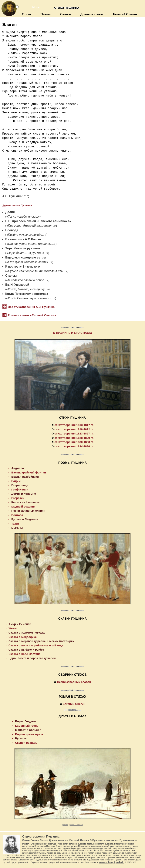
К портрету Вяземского (23, 267)
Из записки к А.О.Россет (23, 239)
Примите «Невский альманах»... (31, 226)
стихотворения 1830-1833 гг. (74, 442)
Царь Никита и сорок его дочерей (32, 658)
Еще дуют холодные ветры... (29, 262)
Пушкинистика (128, 840)
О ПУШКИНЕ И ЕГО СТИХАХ (72, 333)
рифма (65, 825)
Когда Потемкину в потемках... (31, 298)
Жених (13, 628)
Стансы (11, 276)
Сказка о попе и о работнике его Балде (36, 645)
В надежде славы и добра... (27, 280)
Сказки (65, 14)
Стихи (27, 14)
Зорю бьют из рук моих (23, 248)
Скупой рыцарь (26, 743)
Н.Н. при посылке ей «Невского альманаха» (38, 221)
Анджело (18, 468)
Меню (34, 7)
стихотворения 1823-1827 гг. (74, 433)
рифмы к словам (76, 825)
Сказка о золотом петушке (27, 633)
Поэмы (46, 14)
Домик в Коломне (24, 494)
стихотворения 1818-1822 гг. (74, 429)
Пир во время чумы (29, 734)
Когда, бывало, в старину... (27, 289)
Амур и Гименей (20, 624)
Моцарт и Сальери (28, 730)
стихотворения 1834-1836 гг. (74, 446)
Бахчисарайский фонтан (29, 472)
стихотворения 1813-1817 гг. (74, 425)
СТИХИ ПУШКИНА (73, 418)
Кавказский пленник (25, 502)
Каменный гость (27, 726)
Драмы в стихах (92, 14)
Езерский (18, 498)
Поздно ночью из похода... (26, 235)
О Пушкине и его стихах (104, 840)
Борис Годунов (26, 721)
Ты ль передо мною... (23, 217)
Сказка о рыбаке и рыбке (26, 650)
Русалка (21, 738)
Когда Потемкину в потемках (27, 294)
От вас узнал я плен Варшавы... (31, 244)
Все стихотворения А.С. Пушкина (31, 307)
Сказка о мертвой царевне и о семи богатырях (41, 641)
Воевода (12, 230)
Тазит (15, 524)
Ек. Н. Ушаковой (17, 285)
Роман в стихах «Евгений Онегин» (32, 315)
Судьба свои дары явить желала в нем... (37, 271)
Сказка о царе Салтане (24, 654)
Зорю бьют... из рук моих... (27, 253)
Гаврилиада (20, 485)
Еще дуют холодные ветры (26, 257)
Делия (10, 212)
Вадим (16, 481)
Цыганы (17, 528)
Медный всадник (23, 506)
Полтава (17, 515)
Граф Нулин (20, 489)
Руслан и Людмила (25, 519)
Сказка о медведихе (23, 637)
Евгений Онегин (125, 14)
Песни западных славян (28, 511)
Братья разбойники (25, 477)
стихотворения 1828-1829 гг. (74, 438)
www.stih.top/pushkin (112, 862)
